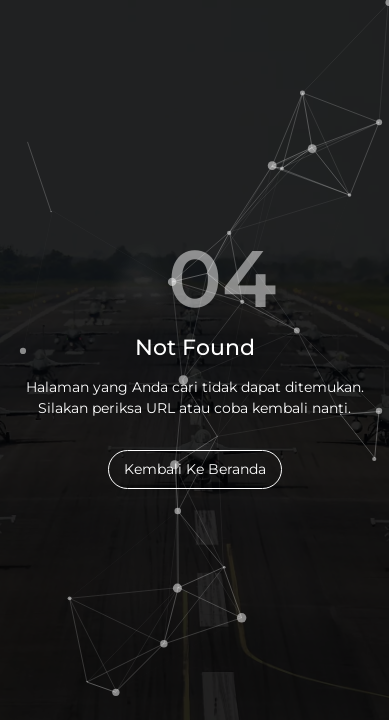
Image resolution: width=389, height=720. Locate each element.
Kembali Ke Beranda (195, 469)
